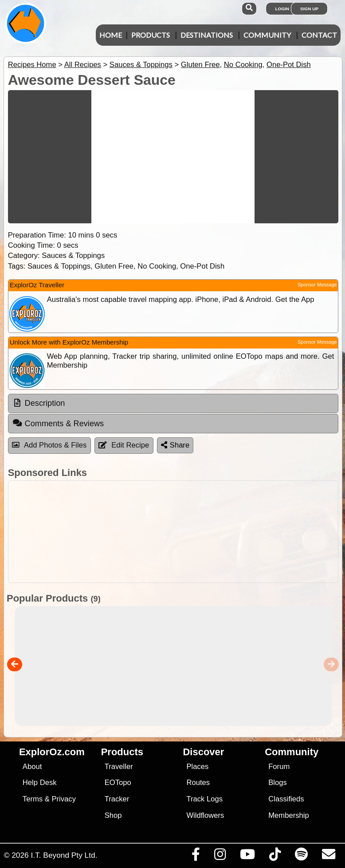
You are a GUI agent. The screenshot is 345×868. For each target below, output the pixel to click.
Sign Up (309, 9)
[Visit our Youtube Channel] (247, 856)
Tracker (117, 799)
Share (175, 445)
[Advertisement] (171, 532)
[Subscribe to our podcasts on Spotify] (301, 856)
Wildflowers (205, 815)
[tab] (173, 404)
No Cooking (243, 65)
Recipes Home (32, 65)
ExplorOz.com (52, 752)
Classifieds (286, 799)
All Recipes (83, 65)
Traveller (119, 767)
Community (267, 35)
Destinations (207, 35)
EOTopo (118, 783)
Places (197, 767)
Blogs (278, 783)
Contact (319, 35)
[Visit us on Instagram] (220, 856)
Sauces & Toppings (141, 65)
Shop (113, 815)
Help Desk (40, 783)
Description (45, 403)
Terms (33, 799)
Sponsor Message (317, 285)
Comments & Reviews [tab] (58, 423)
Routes (198, 783)
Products (151, 35)
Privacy (64, 799)
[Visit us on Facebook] (196, 856)
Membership (288, 815)
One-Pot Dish (289, 65)
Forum (279, 767)
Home (111, 35)
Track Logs (204, 799)
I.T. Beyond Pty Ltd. (64, 855)
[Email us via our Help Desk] (328, 856)
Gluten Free (200, 65)
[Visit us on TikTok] (275, 856)
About (32, 767)
